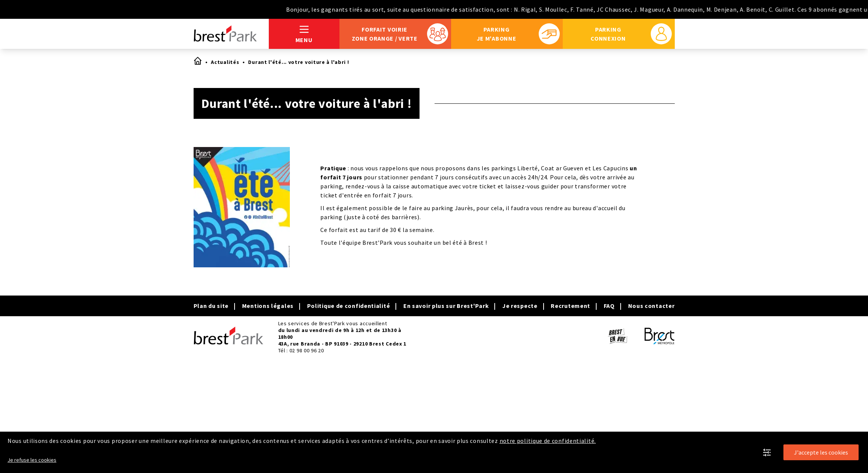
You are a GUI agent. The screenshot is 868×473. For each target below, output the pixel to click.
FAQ (609, 306)
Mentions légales (268, 306)
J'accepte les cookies (821, 452)
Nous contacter (651, 306)
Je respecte (520, 306)
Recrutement (570, 306)
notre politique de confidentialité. (548, 441)
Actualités (225, 62)
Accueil (197, 61)
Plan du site (211, 306)
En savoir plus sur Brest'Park (446, 306)
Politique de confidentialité (349, 306)
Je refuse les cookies (32, 460)
